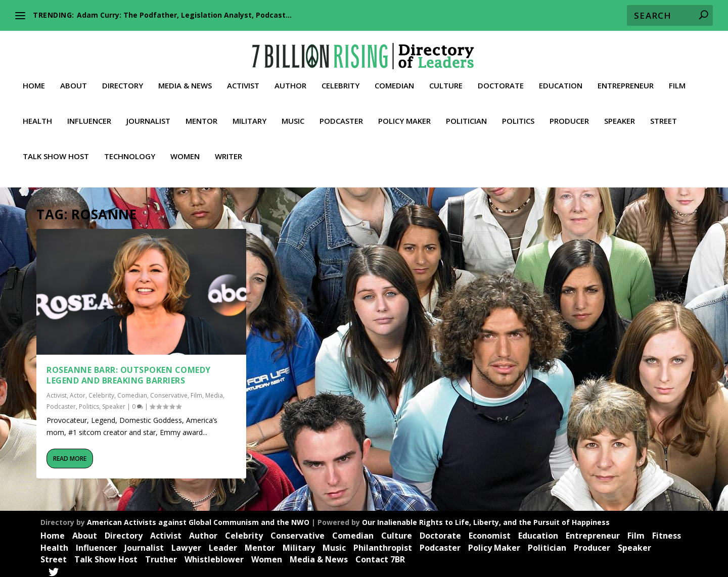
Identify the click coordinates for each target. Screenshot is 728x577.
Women (185, 152)
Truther (161, 555)
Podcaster (341, 117)
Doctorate (501, 81)
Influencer (89, 117)
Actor (78, 390)
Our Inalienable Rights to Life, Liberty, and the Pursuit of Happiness (486, 517)
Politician (466, 117)
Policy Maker (404, 117)
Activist (243, 81)
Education (561, 81)
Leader (223, 543)
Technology (130, 152)
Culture (446, 81)
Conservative (169, 390)
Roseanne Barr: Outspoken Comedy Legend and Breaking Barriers (129, 370)
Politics (518, 117)
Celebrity (340, 81)
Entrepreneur (626, 81)
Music (293, 117)
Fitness (667, 531)
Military (249, 117)
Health (37, 117)
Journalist (148, 117)
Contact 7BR (380, 555)
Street (664, 117)
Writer (229, 152)
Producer (569, 117)
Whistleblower (214, 555)
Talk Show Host (56, 152)
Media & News (185, 81)
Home (34, 81)
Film (677, 81)
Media (214, 390)
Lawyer (186, 543)
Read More (70, 453)
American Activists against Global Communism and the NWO (198, 517)
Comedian (394, 81)
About (74, 81)
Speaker (620, 117)
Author (290, 81)
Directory (123, 81)
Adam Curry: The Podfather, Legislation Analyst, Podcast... (184, 15)
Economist (490, 531)
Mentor (201, 117)
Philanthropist (383, 543)
